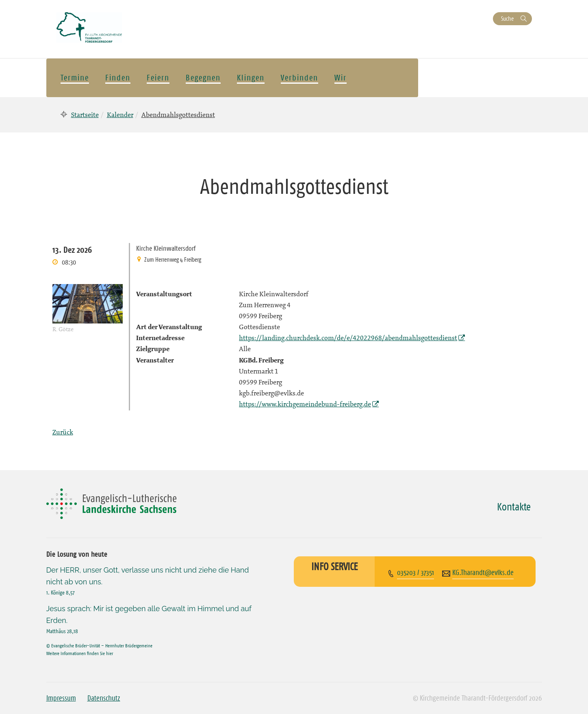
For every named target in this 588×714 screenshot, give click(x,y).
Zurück (63, 432)
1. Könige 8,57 (61, 592)
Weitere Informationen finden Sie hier (80, 653)
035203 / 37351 (416, 573)
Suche (507, 18)
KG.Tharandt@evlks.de (483, 573)
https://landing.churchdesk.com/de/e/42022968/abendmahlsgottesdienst (348, 338)
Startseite (85, 115)
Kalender (120, 115)
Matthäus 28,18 (62, 631)
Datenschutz (104, 698)
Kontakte (514, 507)
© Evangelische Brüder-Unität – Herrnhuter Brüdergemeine (99, 646)
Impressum (61, 698)
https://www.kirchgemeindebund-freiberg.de (305, 404)
